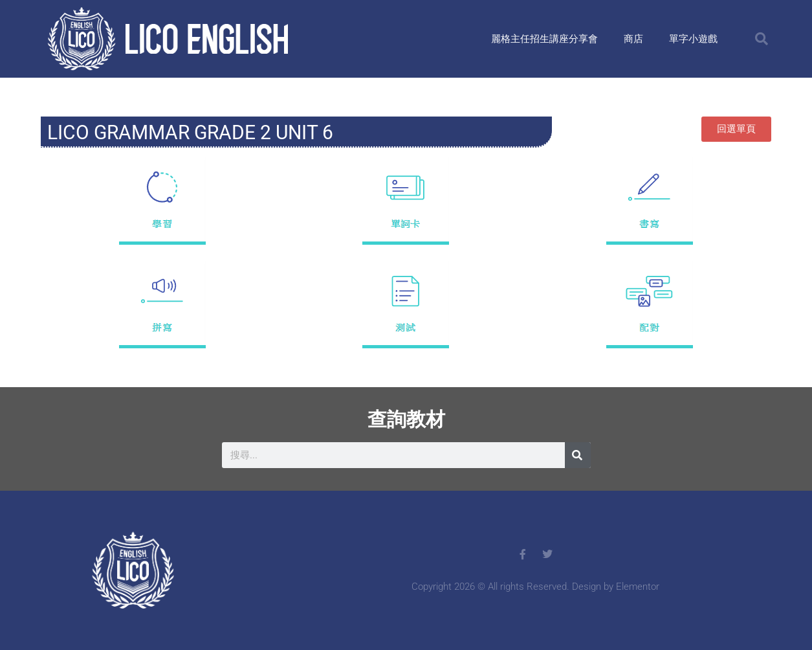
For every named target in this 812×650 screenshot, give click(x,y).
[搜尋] (578, 455)
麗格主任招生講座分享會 (544, 39)
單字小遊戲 (693, 39)
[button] (762, 39)
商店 (633, 39)
